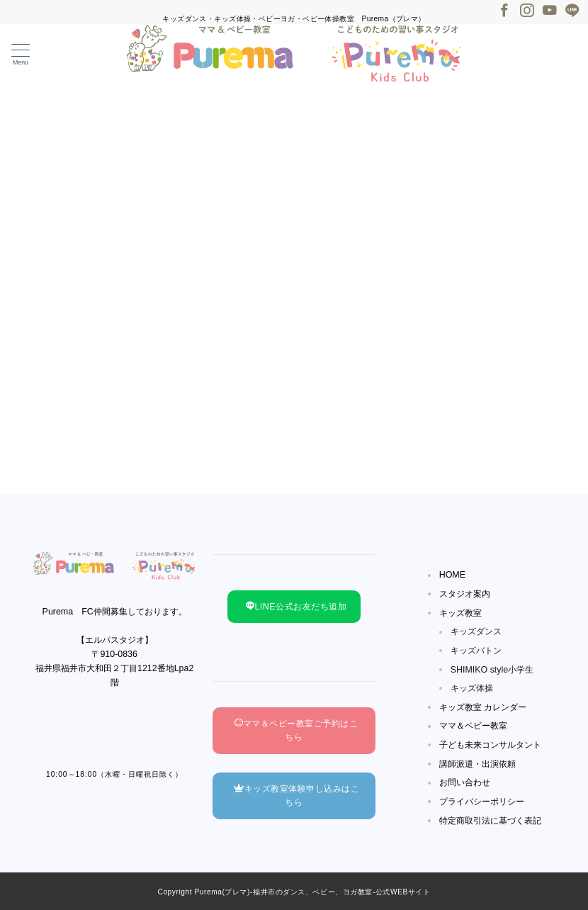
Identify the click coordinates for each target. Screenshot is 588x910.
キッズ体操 (472, 688)
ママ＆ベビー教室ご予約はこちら (296, 730)
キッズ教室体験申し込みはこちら (296, 796)
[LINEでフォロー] (572, 11)
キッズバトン (476, 651)
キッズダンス (476, 631)
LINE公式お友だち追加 (296, 607)
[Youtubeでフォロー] (550, 11)
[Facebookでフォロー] (504, 11)
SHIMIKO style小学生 (492, 670)
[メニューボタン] (21, 55)
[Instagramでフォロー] (527, 11)
